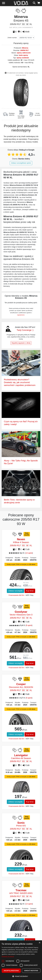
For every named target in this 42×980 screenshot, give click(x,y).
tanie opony (23, 55)
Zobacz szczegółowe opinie (21, 163)
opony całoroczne (24, 53)
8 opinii (29, 625)
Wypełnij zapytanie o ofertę (21, 343)
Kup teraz (30, 591)
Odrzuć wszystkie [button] (31, 971)
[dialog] (21, 960)
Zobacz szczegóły (15, 591)
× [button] (39, 943)
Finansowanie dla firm (16, 595)
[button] (21, 976)
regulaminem (21, 315)
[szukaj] (34, 3)
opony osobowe (23, 58)
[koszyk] (39, 3)
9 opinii (29, 698)
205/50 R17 (24, 50)
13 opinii (29, 553)
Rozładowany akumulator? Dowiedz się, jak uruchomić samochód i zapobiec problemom (20, 382)
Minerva (25, 48)
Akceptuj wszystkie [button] (11, 971)
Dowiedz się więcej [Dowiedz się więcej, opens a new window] (8, 956)
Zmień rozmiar (12, 38)
